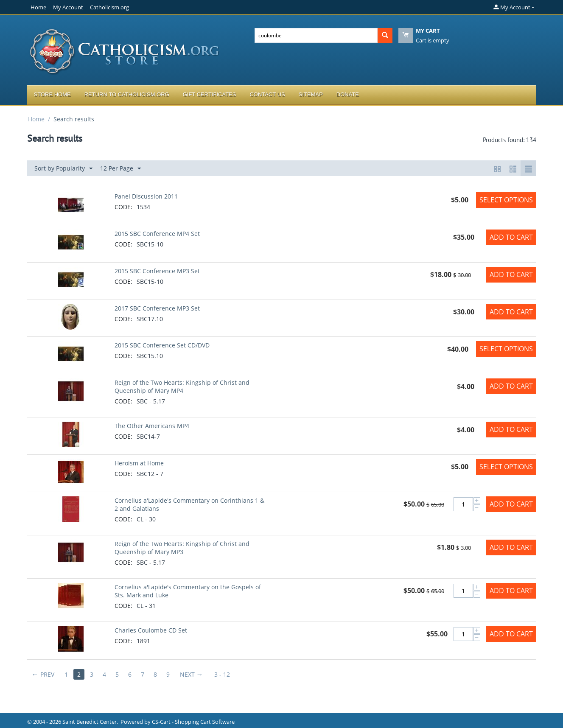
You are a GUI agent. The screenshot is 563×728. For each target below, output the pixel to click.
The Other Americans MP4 (152, 426)
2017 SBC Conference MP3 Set (157, 308)
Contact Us (267, 94)
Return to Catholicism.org (127, 94)
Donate (348, 94)
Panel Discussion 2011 (146, 196)
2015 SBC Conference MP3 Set (157, 271)
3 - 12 (222, 674)
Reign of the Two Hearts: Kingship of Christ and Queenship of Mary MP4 (182, 386)
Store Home (52, 94)
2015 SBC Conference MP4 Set (157, 234)
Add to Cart (511, 237)
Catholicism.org (109, 7)
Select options (506, 200)
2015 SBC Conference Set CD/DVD (162, 345)
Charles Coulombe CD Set (151, 630)
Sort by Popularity (63, 169)
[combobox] (316, 35)
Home (38, 7)
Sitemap (311, 94)
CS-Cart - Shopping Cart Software (193, 722)
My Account (68, 7)
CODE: (123, 207)
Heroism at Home (139, 463)
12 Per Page (120, 169)
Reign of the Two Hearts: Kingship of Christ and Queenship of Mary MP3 (182, 548)
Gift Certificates (210, 94)
